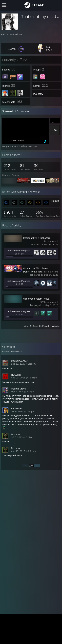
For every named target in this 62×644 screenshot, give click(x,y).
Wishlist (56, 326)
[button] (16, 48)
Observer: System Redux (36, 299)
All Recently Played (39, 326)
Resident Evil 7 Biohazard (37, 238)
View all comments (12, 352)
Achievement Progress (19, 251)
